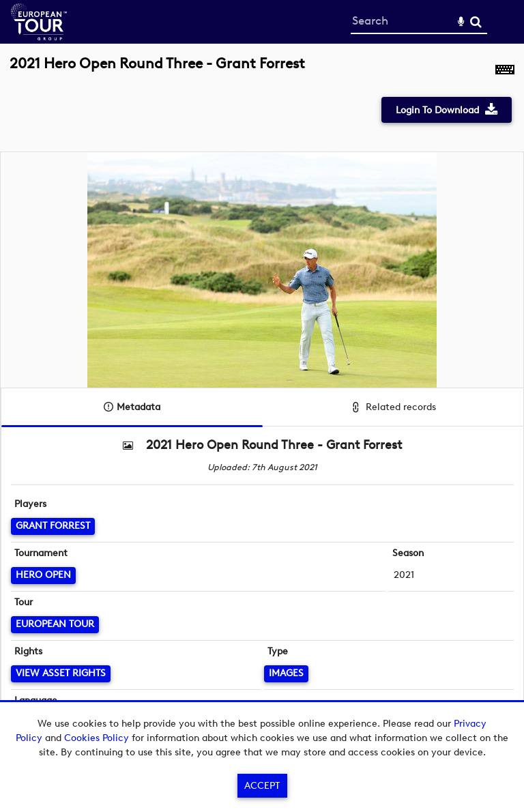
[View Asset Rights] (61, 674)
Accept (262, 786)
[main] (262, 394)
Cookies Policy (97, 738)
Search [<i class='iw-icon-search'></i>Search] (476, 21)
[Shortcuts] (505, 71)
